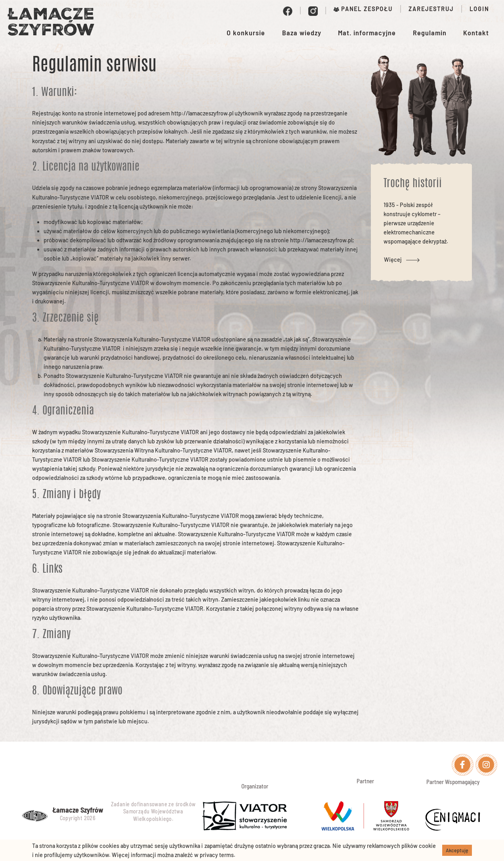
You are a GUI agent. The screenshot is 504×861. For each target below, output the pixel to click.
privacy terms (217, 855)
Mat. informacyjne (367, 33)
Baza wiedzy (302, 33)
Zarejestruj (431, 9)
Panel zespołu (363, 9)
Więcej (403, 260)
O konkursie (246, 33)
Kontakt (476, 33)
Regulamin (430, 33)
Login (479, 9)
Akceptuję (457, 850)
